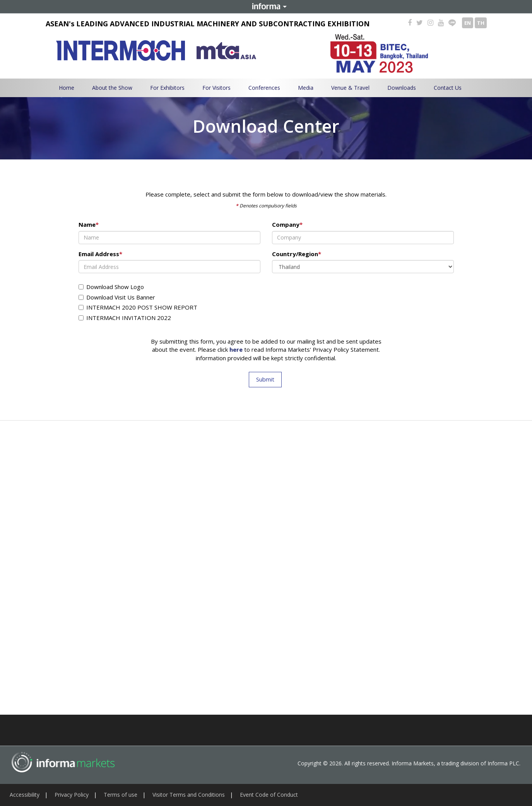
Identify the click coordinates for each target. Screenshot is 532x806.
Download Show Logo (111, 287)
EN (468, 23)
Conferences (264, 88)
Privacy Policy (72, 795)
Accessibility (25, 795)
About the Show (112, 88)
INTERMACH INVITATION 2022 (125, 318)
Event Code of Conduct (269, 795)
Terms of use (121, 795)
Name (89, 224)
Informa (266, 7)
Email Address (100, 254)
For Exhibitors (167, 88)
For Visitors (216, 88)
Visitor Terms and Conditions (189, 795)
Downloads (402, 88)
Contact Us (448, 88)
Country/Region (297, 254)
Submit (265, 379)
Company (287, 224)
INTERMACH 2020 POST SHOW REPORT (138, 307)
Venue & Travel (350, 88)
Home (67, 88)
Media (306, 88)
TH (481, 23)
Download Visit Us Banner (117, 297)
